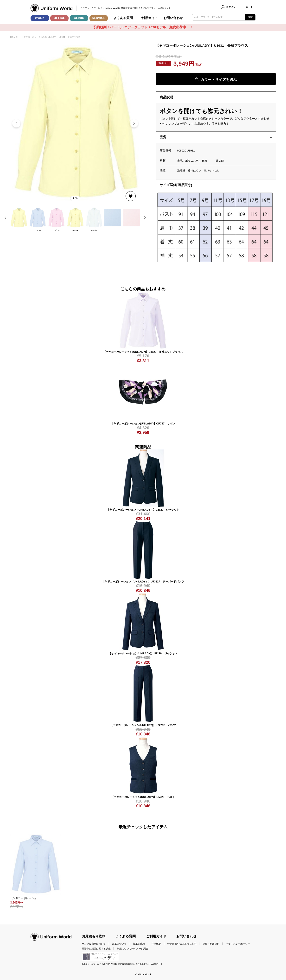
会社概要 (156, 944)
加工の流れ (139, 944)
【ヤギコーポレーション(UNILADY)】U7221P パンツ (143, 725)
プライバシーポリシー (238, 944)
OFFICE (60, 18)
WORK (40, 18)
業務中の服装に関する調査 (96, 949)
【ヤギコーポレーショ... (24, 898)
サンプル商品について (94, 944)
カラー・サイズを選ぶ (216, 79)
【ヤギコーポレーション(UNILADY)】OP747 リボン (143, 424)
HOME (13, 37)
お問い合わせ (173, 18)
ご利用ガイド (148, 18)
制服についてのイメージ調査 (133, 949)
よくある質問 (123, 18)
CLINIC (79, 18)
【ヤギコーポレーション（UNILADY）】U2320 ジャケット (143, 510)
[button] (134, 123)
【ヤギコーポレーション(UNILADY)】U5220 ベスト (143, 797)
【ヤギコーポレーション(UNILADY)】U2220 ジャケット (143, 653)
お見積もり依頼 (94, 936)
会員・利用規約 (211, 944)
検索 (250, 17)
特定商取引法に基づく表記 (182, 944)
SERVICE (99, 18)
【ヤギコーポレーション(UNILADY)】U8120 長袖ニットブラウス (143, 352)
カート (249, 7)
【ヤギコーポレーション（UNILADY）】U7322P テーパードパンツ (143, 582)
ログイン (231, 7)
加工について (119, 944)
